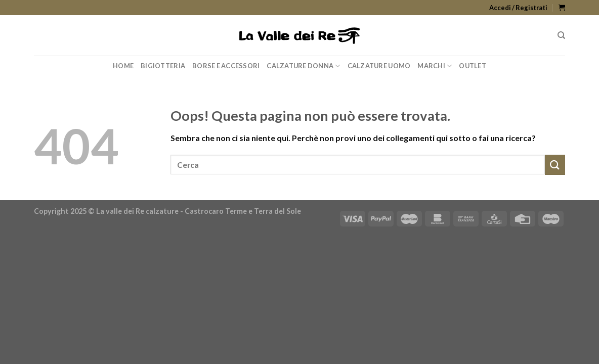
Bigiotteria (163, 66)
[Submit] (555, 165)
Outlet (473, 66)
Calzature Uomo (379, 66)
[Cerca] (561, 35)
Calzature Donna (303, 66)
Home (123, 66)
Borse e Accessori (226, 66)
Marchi (435, 66)
